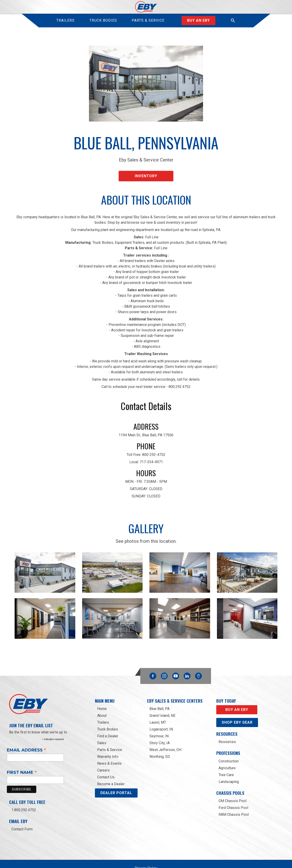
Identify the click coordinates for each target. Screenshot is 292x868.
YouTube (176, 659)
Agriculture (227, 752)
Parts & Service (110, 734)
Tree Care (226, 759)
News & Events (109, 748)
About (102, 700)
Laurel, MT (158, 707)
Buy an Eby (198, 20)
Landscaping (229, 766)
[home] (146, 7)
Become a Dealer (111, 768)
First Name (22, 756)
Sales (102, 727)
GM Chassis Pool (232, 785)
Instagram (164, 659)
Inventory (146, 172)
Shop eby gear (237, 707)
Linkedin (187, 659)
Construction (229, 745)
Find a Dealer (108, 720)
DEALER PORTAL (116, 777)
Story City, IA (160, 727)
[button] (233, 21)
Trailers (103, 707)
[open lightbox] (45, 566)
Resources (227, 726)
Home (102, 693)
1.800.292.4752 (24, 794)
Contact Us (106, 761)
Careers (103, 755)
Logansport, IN (161, 713)
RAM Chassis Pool (234, 799)
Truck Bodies (108, 713)
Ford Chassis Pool (233, 792)
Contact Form (22, 813)
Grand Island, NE (162, 700)
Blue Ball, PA (159, 693)
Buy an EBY (237, 694)
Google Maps (198, 660)
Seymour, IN (159, 720)
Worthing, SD (160, 741)
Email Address (27, 734)
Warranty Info (108, 741)
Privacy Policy (146, 852)
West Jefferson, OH (165, 734)
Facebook (153, 659)
